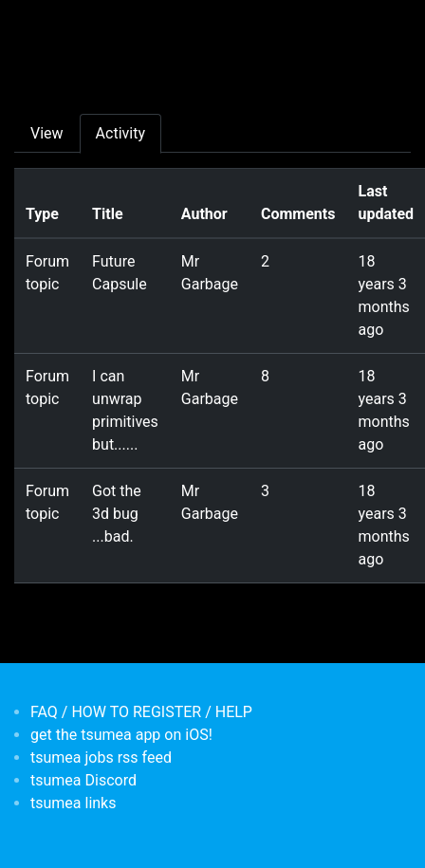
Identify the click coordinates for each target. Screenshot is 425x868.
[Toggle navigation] (42, 27)
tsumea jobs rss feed (101, 757)
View (47, 133)
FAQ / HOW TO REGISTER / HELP (141, 712)
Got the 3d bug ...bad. (117, 514)
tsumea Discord (83, 780)
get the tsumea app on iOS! (121, 735)
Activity (120, 133)
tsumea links (73, 803)
